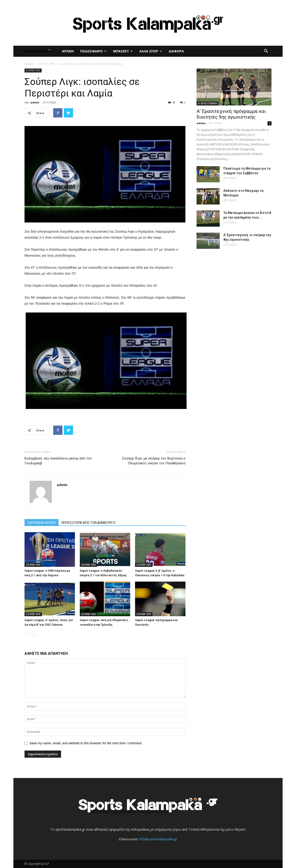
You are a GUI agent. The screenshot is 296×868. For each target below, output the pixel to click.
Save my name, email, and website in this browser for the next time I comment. (86, 743)
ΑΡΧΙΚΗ (68, 51)
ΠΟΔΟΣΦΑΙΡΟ (93, 51)
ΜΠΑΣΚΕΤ (123, 51)
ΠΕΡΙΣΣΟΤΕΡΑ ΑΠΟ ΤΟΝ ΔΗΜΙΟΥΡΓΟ (88, 523)
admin (35, 102)
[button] (266, 52)
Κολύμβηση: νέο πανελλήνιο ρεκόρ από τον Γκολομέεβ (58, 461)
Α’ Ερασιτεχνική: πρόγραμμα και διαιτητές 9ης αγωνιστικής (231, 114)
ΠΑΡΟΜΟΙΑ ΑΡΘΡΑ (42, 523)
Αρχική (29, 64)
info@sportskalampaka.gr (158, 839)
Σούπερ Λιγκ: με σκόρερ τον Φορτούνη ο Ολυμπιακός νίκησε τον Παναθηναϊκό (154, 461)
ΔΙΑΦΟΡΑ (176, 51)
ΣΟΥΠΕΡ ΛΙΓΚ (46, 64)
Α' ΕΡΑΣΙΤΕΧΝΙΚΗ (208, 103)
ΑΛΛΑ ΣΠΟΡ (151, 51)
